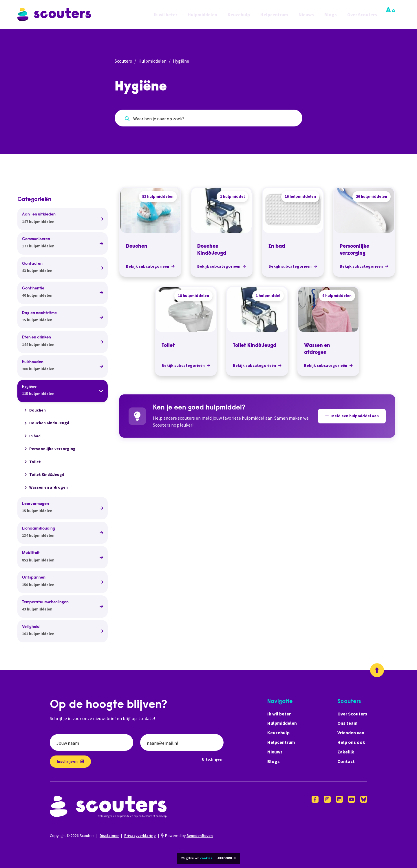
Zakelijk (346, 752)
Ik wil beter (165, 15)
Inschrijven (70, 761)
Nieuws (306, 15)
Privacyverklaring (140, 836)
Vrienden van (351, 733)
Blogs (331, 15)
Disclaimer (109, 836)
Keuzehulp (239, 15)
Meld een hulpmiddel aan (352, 416)
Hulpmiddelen (202, 15)
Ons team (348, 723)
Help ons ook (351, 742)
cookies (206, 858)
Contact (346, 761)
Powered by (187, 836)
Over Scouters (362, 15)
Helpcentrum (274, 15)
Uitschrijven (213, 759)
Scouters (123, 61)
